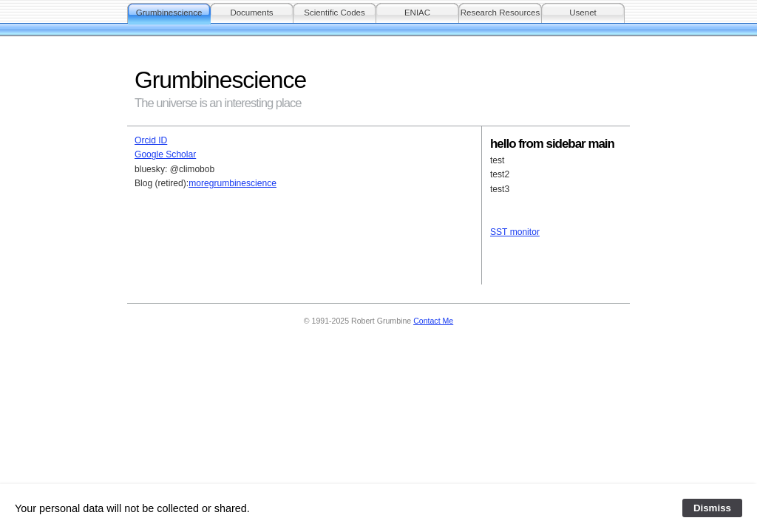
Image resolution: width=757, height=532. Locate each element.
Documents (251, 13)
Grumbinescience (169, 13)
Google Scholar (165, 154)
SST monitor (515, 232)
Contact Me (433, 321)
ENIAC (417, 13)
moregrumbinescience (232, 183)
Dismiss (712, 508)
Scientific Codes (335, 13)
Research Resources (500, 13)
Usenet (583, 13)
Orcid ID (151, 140)
